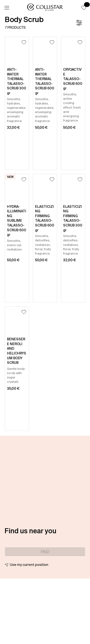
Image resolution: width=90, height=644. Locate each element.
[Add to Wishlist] (24, 42)
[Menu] (7, 8)
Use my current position (29, 565)
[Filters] (79, 23)
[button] (84, 8)
